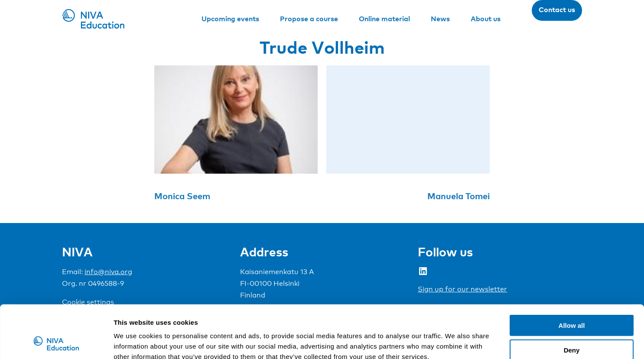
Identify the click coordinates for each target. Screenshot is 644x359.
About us (486, 19)
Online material (384, 19)
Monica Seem (182, 196)
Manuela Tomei (459, 196)
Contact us (557, 10)
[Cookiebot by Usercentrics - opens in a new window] (56, 342)
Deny (572, 300)
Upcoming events (230, 19)
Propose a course (309, 19)
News (440, 19)
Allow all (572, 276)
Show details (455, 342)
